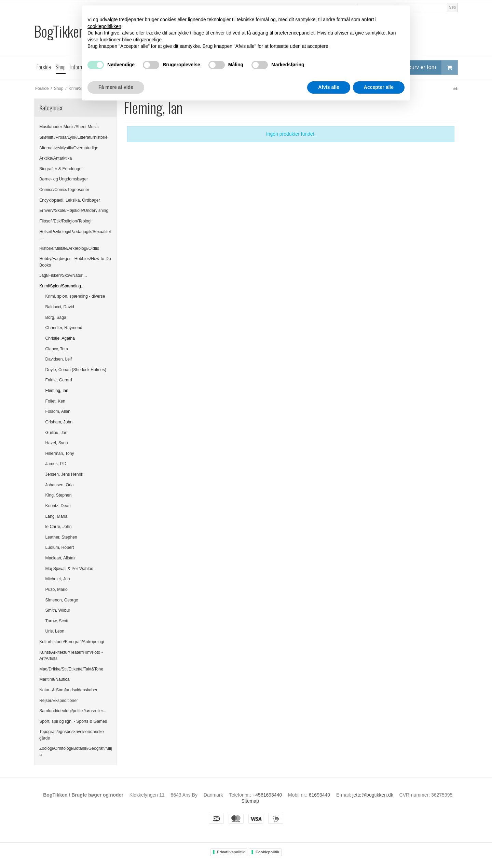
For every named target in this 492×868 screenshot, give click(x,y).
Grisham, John (59, 422)
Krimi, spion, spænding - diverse (75, 296)
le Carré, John (59, 527)
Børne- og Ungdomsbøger (64, 179)
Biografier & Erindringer (61, 169)
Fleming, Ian (57, 391)
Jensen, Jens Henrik (64, 474)
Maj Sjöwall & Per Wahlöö (69, 569)
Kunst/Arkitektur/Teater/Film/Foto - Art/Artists (71, 655)
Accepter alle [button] (379, 87)
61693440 (319, 795)
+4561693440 (267, 795)
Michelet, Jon (58, 579)
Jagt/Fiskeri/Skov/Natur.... (63, 275)
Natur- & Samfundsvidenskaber (68, 690)
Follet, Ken (56, 401)
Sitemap (250, 801)
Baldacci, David (60, 307)
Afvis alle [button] (329, 87)
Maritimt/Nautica (54, 679)
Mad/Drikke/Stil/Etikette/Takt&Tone (71, 669)
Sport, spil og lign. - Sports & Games (73, 721)
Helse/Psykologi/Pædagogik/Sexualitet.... (75, 235)
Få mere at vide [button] (116, 87)
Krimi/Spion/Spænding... (62, 286)
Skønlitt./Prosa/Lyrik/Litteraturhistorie (73, 137)
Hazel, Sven (57, 443)
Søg (452, 7)
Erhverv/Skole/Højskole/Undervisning (74, 211)
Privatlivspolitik (231, 852)
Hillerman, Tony (60, 453)
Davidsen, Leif (59, 359)
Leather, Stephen (61, 537)
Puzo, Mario (57, 589)
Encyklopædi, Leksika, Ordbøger (70, 200)
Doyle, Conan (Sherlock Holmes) (76, 370)
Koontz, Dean (58, 506)
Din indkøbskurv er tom (419, 67)
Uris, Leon (55, 631)
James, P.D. (57, 464)
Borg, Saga (56, 317)
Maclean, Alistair (61, 558)
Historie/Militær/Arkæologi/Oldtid (69, 248)
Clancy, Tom (57, 349)
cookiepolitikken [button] (104, 26)
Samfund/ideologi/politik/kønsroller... (73, 711)
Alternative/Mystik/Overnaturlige (69, 148)
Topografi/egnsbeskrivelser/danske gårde (72, 735)
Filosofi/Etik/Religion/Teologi (65, 221)
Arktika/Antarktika (56, 158)
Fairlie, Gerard (59, 380)
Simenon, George (62, 600)
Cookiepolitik (267, 852)
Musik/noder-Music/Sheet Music (69, 127)
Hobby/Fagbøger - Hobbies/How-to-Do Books (75, 262)
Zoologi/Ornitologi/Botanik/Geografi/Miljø (76, 751)
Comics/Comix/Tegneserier (64, 190)
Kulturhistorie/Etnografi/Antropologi (72, 642)
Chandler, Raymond (64, 328)
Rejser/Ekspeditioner (59, 701)
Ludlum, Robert (60, 547)
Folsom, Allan (58, 411)
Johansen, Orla (60, 485)
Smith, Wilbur (58, 610)
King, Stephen (59, 495)
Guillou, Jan (57, 433)
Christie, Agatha (60, 338)
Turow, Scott (57, 621)
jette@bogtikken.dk (373, 795)
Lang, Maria (57, 516)
